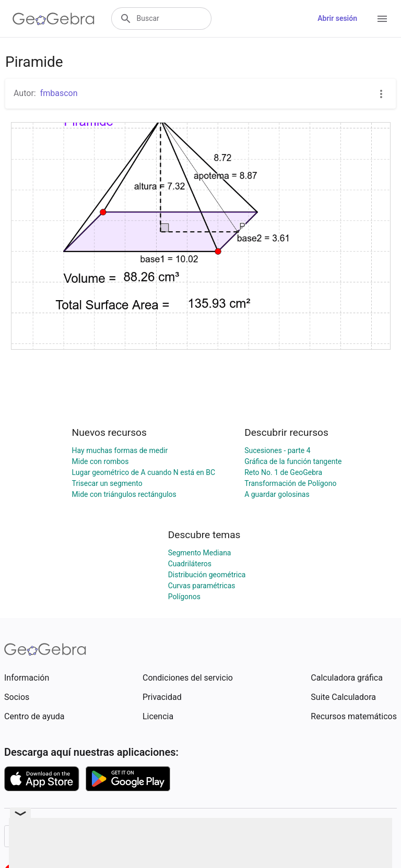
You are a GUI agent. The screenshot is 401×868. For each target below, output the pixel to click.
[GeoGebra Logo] (54, 19)
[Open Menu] (382, 19)
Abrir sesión (337, 18)
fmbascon (59, 93)
